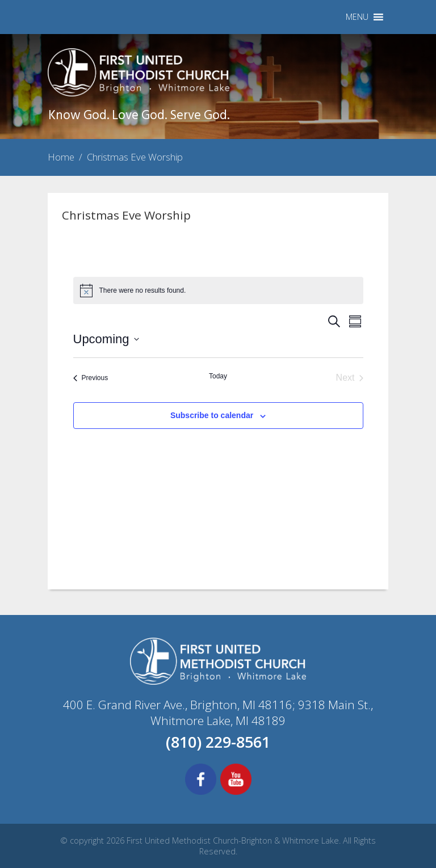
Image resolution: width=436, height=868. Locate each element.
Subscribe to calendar (212, 415)
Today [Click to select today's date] (218, 376)
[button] (357, 17)
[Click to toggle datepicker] (106, 339)
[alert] (218, 290)
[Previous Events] (91, 378)
